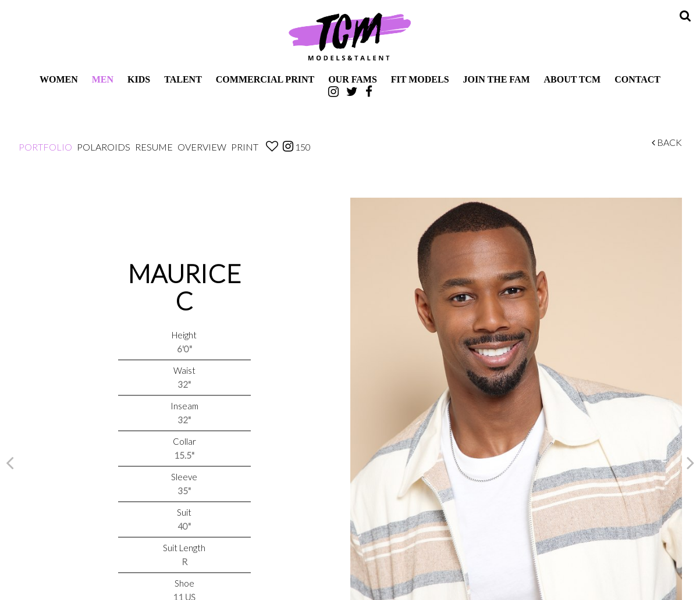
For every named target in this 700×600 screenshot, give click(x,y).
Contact (637, 79)
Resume (154, 147)
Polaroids (104, 147)
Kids (139, 79)
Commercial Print (265, 79)
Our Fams (353, 79)
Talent (183, 79)
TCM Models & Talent (350, 36)
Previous (10, 462)
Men (103, 79)
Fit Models (420, 79)
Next (691, 462)
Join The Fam (497, 79)
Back (667, 142)
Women (59, 79)
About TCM (573, 79)
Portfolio (45, 147)
